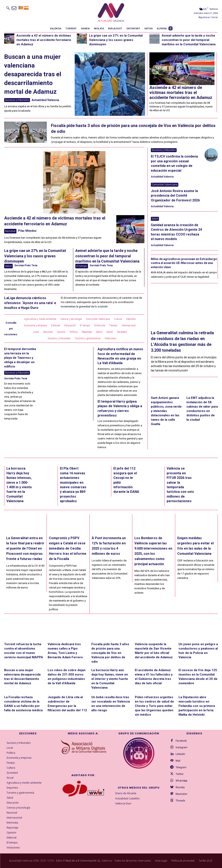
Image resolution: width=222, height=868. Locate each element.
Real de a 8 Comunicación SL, (83, 861)
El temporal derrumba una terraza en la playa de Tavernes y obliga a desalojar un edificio (20, 358)
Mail (178, 761)
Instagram (182, 747)
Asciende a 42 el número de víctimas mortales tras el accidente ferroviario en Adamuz (44, 40)
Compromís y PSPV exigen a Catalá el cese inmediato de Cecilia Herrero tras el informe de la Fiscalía (68, 548)
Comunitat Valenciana (165, 185)
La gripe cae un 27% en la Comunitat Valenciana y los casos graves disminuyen (116, 40)
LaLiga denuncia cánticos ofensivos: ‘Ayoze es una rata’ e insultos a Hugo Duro (30, 303)
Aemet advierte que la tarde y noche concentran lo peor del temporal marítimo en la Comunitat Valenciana (189, 40)
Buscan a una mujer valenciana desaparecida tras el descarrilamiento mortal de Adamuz (33, 74)
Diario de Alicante (126, 793)
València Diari (123, 804)
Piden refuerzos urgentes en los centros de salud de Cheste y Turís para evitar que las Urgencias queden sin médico (154, 706)
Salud (8, 266)
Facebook (181, 741)
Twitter (180, 774)
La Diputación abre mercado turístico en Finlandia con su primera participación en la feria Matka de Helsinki (197, 706)
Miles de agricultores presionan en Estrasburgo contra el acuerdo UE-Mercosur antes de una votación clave (184, 263)
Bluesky (180, 787)
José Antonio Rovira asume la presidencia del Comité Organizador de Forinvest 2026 (175, 196)
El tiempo (82, 266)
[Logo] (111, 12)
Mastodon (181, 794)
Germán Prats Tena (26, 265)
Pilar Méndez (27, 231)
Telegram (181, 767)
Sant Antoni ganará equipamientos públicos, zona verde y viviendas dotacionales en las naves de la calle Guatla (166, 411)
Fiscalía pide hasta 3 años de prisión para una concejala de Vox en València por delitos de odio (110, 653)
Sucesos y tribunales (17, 100)
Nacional (10, 231)
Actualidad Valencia (45, 100)
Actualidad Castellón (127, 798)
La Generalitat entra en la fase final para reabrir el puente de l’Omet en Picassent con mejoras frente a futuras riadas (25, 548)
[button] (8, 8)
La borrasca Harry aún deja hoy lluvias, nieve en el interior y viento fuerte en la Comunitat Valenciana (110, 679)
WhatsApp (181, 781)
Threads (180, 801)
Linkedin (180, 754)
